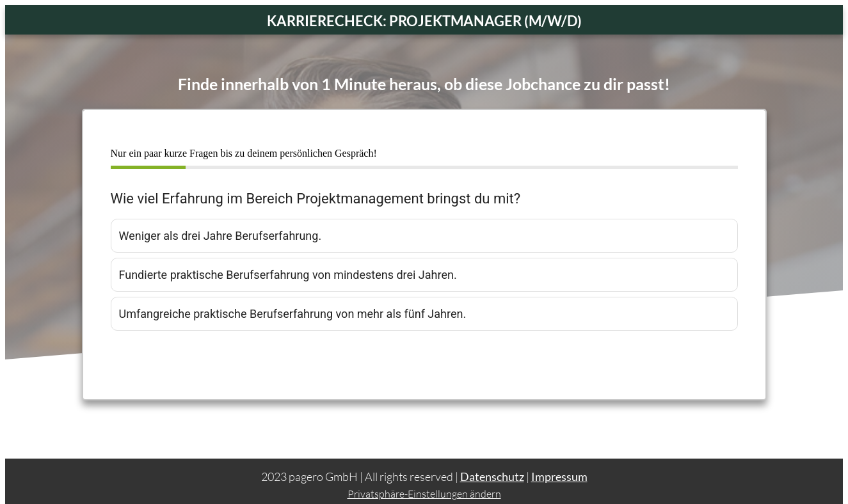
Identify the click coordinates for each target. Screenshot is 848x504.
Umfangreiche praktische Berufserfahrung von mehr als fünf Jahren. (293, 314)
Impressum (559, 466)
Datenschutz (492, 466)
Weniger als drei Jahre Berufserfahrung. (220, 236)
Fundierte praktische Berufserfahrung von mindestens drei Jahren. (288, 275)
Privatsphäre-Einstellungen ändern (424, 484)
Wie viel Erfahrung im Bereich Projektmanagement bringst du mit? (316, 199)
